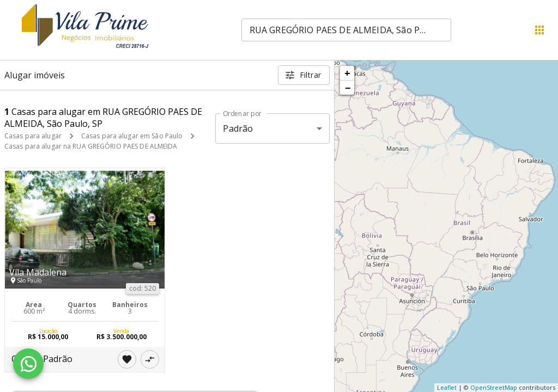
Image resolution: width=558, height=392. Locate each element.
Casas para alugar (33, 136)
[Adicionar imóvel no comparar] (150, 359)
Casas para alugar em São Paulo (132, 136)
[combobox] (346, 30)
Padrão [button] (238, 128)
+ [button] (347, 73)
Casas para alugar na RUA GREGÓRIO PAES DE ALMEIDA (91, 146)
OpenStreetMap (494, 387)
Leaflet (447, 387)
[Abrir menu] (539, 30)
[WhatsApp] (28, 364)
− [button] (348, 88)
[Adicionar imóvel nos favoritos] (127, 359)
